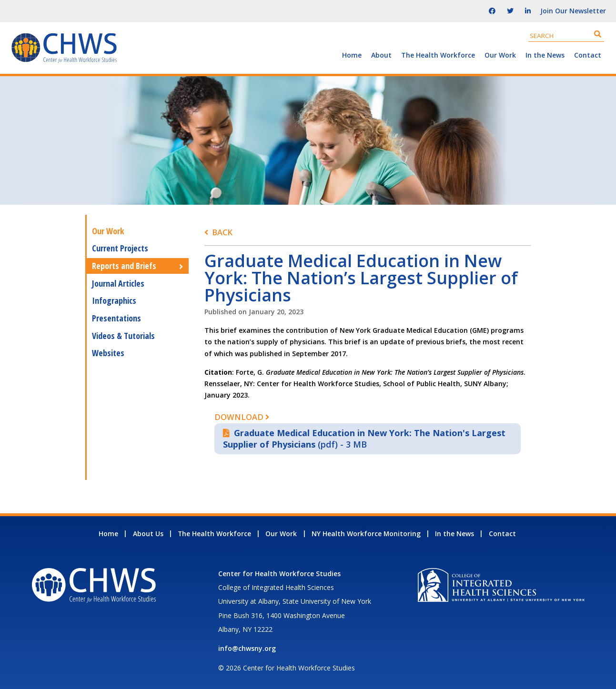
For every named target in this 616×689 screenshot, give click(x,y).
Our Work (500, 55)
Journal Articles (118, 283)
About (381, 55)
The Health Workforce (438, 55)
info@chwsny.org (247, 648)
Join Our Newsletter (573, 11)
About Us (148, 534)
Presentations (116, 318)
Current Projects (120, 248)
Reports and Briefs (124, 266)
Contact (588, 55)
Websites (108, 353)
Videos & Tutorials (123, 336)
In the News (545, 55)
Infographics (114, 300)
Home (352, 55)
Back (222, 232)
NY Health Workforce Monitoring (366, 534)
